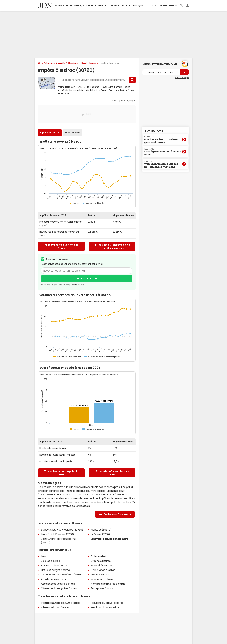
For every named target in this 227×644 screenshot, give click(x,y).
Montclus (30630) (101, 530)
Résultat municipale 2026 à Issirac (61, 603)
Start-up (101, 5)
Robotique (136, 5)
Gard (84, 63)
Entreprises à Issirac (102, 588)
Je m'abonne (84, 278)
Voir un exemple (182, 78)
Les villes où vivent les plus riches (112, 473)
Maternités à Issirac (102, 565)
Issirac (93, 63)
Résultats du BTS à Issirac (105, 607)
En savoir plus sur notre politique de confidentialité (62, 285)
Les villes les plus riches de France (62, 246)
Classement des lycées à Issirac (60, 588)
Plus (173, 5)
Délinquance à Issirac (103, 570)
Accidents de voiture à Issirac (58, 584)
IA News (59, 5)
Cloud (149, 5)
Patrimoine (49, 63)
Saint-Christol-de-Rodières (85, 87)
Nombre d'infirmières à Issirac (108, 584)
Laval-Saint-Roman (112, 87)
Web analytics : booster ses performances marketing (161, 164)
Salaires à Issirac (50, 561)
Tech (69, 5)
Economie (161, 5)
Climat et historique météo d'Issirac (62, 575)
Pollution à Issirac (101, 575)
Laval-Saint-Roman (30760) (57, 534)
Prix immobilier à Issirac (54, 565)
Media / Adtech (83, 5)
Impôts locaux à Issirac (115, 514)
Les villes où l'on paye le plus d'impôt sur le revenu (112, 246)
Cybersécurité (118, 5)
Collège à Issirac (100, 556)
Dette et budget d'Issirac (55, 570)
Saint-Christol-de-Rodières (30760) (62, 530)
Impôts (61, 63)
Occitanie (73, 63)
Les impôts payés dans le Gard (109, 539)
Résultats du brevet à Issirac (107, 603)
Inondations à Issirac (102, 579)
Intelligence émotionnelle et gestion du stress (161, 140)
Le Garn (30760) (100, 534)
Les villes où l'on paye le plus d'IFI (62, 473)
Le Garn (102, 90)
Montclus (90, 90)
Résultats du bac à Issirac (56, 607)
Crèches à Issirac (101, 561)
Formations (154, 131)
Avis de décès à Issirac (54, 579)
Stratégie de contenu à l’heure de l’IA (163, 152)
